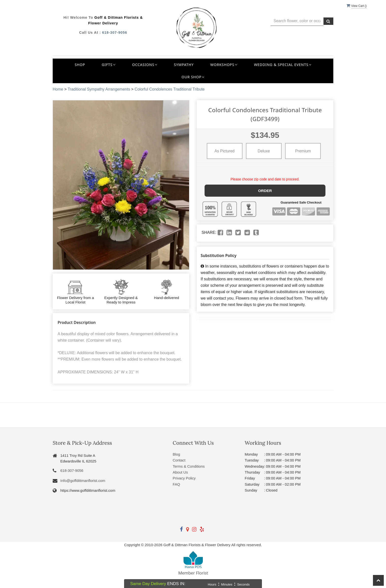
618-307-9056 (115, 32)
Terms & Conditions (189, 466)
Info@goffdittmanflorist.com (83, 481)
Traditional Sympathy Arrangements (99, 89)
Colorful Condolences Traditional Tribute (170, 89)
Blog (177, 454)
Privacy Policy (184, 478)
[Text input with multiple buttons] (297, 21)
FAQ (177, 484)
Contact (179, 460)
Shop (80, 65)
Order (265, 190)
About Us (180, 472)
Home (58, 89)
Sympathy (184, 65)
